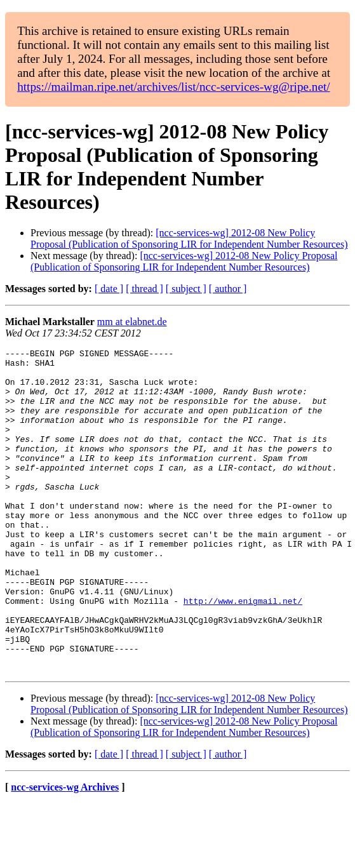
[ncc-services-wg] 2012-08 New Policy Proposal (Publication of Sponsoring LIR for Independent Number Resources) (189, 238)
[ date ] (109, 289)
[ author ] (228, 289)
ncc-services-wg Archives (65, 852)
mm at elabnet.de (132, 322)
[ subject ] (186, 289)
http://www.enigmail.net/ (243, 652)
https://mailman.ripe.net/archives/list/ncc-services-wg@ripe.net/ (173, 87)
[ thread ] (144, 289)
